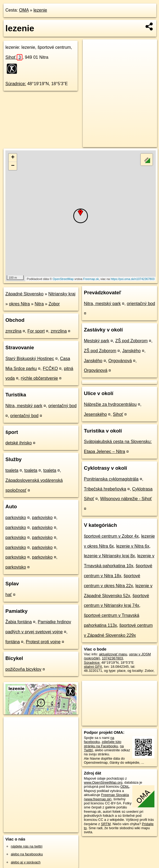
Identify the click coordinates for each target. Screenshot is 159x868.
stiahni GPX (93, 667)
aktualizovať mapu (113, 654)
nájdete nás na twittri (27, 846)
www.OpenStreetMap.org (103, 782)
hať (9, 595)
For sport (36, 331)
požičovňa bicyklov (23, 669)
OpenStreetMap (63, 279)
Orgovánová (120, 361)
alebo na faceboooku (27, 854)
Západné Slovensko (24, 294)
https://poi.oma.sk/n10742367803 (133, 279)
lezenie (40, 10)
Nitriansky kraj (62, 294)
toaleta (12, 470)
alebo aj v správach (26, 862)
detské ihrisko (19, 443)
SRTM (106, 824)
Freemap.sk (91, 279)
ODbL (125, 786)
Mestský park (96, 341)
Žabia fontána (19, 622)
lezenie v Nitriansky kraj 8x (109, 556)
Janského (132, 351)
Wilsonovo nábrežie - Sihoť (126, 499)
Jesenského (95, 414)
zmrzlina (13, 331)
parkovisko (16, 518)
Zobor (54, 304)
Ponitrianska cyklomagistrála (111, 479)
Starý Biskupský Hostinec (30, 359)
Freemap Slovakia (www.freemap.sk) (106, 797)
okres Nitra (19, 304)
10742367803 (112, 658)
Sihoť (14, 57)
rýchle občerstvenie (39, 378)
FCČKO (50, 369)
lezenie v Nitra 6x (133, 546)
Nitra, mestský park (24, 406)
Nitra (39, 304)
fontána (13, 642)
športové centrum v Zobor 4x (111, 536)
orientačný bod (62, 406)
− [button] (13, 166)
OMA (24, 10)
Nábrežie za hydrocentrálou (110, 404)
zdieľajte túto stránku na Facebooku (103, 744)
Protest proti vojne (43, 642)
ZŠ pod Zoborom (132, 341)
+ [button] (13, 158)
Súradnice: (16, 84)
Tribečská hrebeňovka (105, 489)
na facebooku (99, 740)
